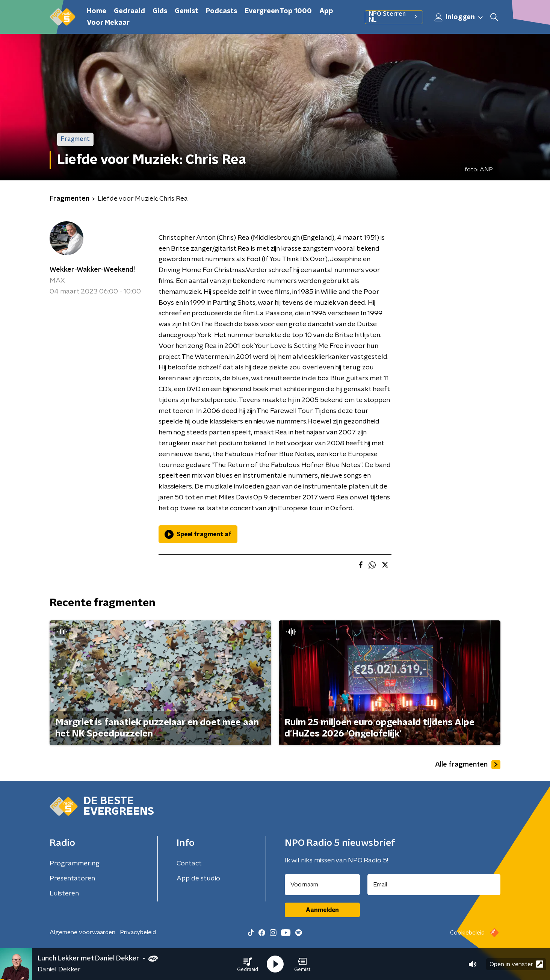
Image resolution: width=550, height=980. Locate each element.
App (326, 11)
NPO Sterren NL (394, 17)
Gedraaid (129, 11)
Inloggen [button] (459, 17)
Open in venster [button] (516, 964)
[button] (248, 964)
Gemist (187, 11)
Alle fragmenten (468, 765)
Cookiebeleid (467, 933)
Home (97, 11)
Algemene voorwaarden (82, 932)
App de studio (198, 879)
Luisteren (64, 894)
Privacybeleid (138, 932)
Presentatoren (72, 879)
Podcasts (221, 11)
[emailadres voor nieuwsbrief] (434, 885)
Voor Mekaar (108, 23)
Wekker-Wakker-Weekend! (92, 270)
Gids (160, 11)
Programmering (75, 864)
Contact (189, 864)
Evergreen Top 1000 (278, 11)
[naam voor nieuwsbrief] (322, 885)
